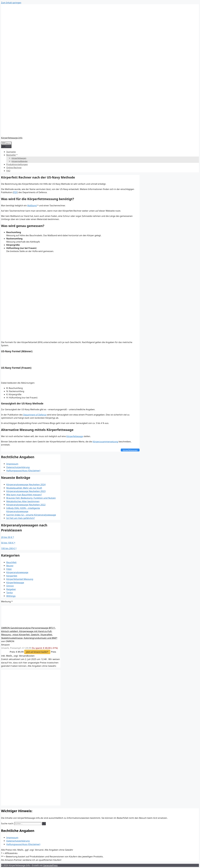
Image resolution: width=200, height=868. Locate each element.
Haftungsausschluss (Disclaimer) (23, 470)
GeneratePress (50, 865)
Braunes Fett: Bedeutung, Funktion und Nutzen (31, 498)
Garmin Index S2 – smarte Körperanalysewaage (31, 515)
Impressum (12, 464)
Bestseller (12, 155)
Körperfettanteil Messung (20, 579)
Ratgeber (11, 589)
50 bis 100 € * (8, 543)
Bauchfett (11, 562)
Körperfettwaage (75, 436)
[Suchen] (44, 824)
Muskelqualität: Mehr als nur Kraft (24, 488)
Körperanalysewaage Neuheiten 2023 (26, 491)
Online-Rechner (14, 168)
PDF (15, 192)
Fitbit (9, 569)
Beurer (10, 566)
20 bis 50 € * (8, 537)
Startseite (11, 152)
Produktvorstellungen (17, 164)
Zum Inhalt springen (11, 3)
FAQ (8, 171)
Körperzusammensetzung (105, 442)
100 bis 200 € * (9, 548)
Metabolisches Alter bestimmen (23, 501)
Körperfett (12, 576)
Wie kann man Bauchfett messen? (24, 495)
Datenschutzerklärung (18, 467)
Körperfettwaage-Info (12, 138)
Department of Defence (35, 415)
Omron (10, 586)
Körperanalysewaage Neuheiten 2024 (26, 484)
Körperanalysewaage (17, 572)
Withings (11, 596)
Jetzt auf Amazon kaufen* (37, 652)
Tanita (9, 592)
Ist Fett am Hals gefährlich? (20, 518)
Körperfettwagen (19, 158)
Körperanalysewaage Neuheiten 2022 (26, 505)
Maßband (32, 206)
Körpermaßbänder (20, 161)
